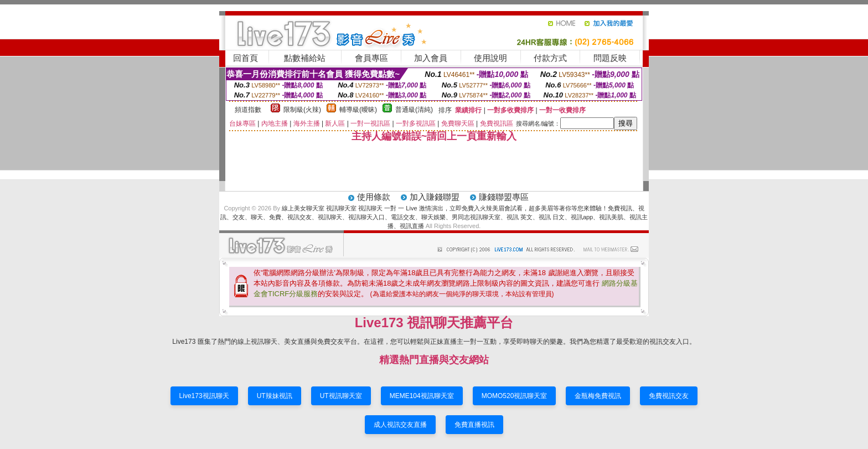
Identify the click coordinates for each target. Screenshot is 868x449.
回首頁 (246, 58)
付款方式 (550, 58)
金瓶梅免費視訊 (598, 396)
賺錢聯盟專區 (504, 197)
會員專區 (371, 58)
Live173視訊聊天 (204, 396)
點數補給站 (305, 58)
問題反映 (610, 58)
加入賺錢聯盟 (435, 197)
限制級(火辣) (302, 110)
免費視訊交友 (669, 396)
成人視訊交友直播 (400, 425)
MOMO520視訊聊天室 (515, 396)
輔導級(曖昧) (358, 110)
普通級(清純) (414, 110)
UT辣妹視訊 (275, 396)
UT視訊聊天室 (341, 396)
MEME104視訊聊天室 (422, 396)
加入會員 (431, 58)
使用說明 (490, 58)
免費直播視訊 (474, 425)
